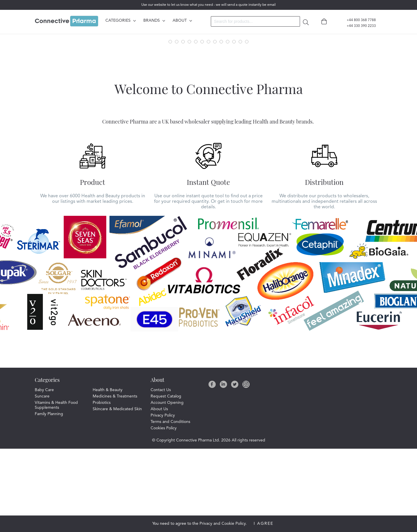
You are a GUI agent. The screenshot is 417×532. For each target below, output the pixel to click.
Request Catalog (166, 480)
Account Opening (167, 486)
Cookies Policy (164, 511)
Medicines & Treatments (115, 480)
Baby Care (44, 473)
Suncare (42, 480)
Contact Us (161, 473)
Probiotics (102, 486)
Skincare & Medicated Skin (117, 492)
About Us (159, 492)
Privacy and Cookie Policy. (223, 524)
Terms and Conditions (170, 505)
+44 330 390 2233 (358, 26)
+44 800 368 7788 (358, 20)
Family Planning (49, 497)
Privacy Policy (163, 499)
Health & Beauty (108, 473)
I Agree (264, 524)
